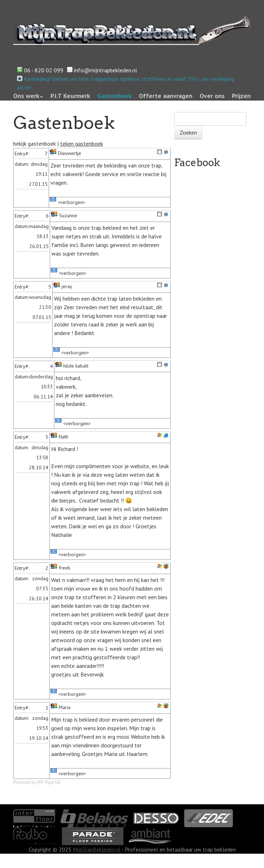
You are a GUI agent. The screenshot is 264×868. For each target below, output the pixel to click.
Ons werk (26, 96)
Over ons (212, 96)
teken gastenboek (82, 144)
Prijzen (241, 96)
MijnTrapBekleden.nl (97, 849)
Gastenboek (114, 96)
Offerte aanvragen (166, 96)
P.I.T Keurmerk (70, 96)
